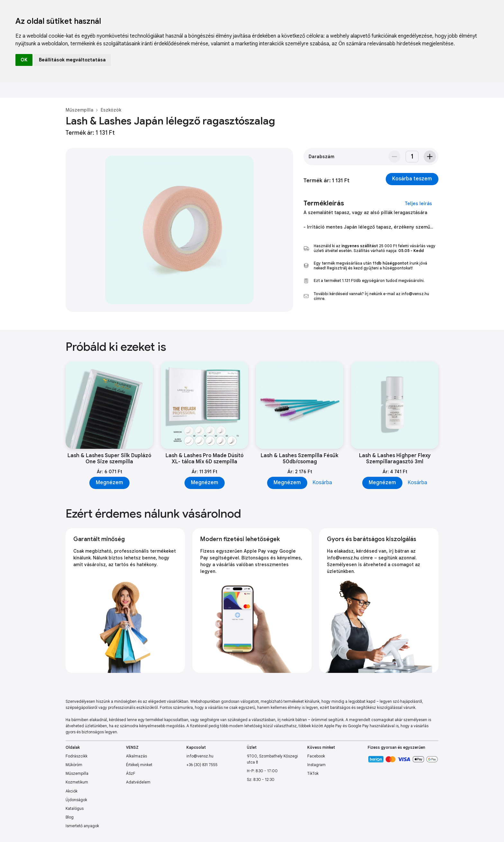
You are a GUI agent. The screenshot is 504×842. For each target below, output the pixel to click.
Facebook (316, 756)
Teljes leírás (418, 204)
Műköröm (74, 765)
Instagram (316, 765)
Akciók (72, 791)
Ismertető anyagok (82, 826)
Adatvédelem (138, 782)
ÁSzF (131, 773)
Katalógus (75, 808)
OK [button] (24, 60)
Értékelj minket (139, 765)
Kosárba (322, 483)
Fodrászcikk (76, 756)
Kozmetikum (77, 782)
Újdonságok (76, 800)
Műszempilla (79, 110)
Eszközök (111, 110)
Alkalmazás (136, 756)
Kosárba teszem (412, 179)
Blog (70, 817)
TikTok (313, 773)
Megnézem (109, 483)
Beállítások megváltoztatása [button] (72, 60)
